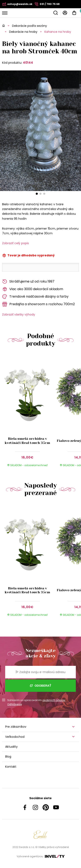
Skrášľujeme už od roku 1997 (28, 282)
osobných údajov (54, 700)
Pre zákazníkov (16, 727)
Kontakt (11, 767)
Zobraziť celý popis (15, 243)
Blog (8, 757)
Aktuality (11, 747)
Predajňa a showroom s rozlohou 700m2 (38, 304)
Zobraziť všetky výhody (19, 314)
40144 (28, 63)
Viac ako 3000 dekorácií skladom (33, 289)
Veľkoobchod (15, 737)
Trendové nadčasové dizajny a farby (35, 297)
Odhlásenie (15, 704)
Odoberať (41, 686)
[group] (28, 413)
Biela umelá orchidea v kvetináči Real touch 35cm (27, 441)
